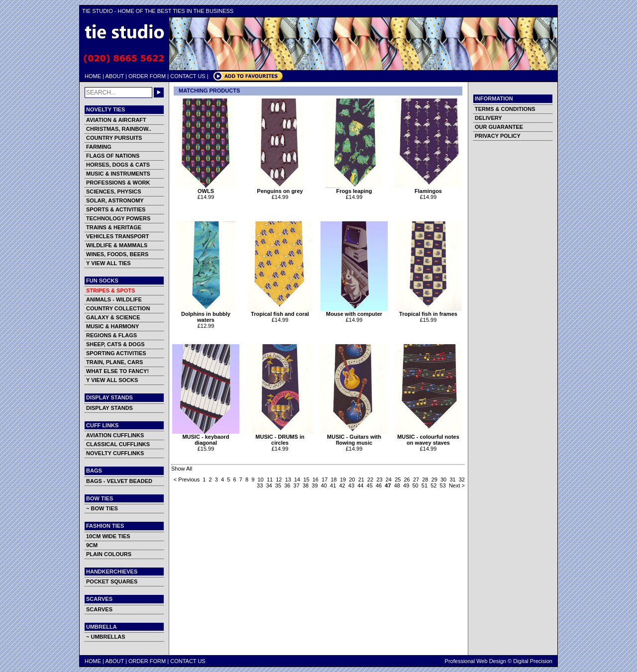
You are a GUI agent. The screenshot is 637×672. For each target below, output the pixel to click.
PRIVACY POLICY (498, 136)
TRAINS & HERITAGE (114, 227)
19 (343, 480)
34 (269, 485)
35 (278, 485)
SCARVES (99, 609)
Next (455, 485)
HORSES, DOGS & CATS (118, 165)
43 (351, 485)
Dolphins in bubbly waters (206, 314)
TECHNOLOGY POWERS (118, 218)
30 (443, 480)
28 (425, 480)
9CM (92, 545)
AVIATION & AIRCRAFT (116, 120)
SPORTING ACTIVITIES (116, 353)
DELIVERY (488, 118)
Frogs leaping (354, 189)
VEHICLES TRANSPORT (118, 236)
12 (279, 480)
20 (352, 480)
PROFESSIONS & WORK (118, 183)
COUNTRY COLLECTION (118, 308)
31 (452, 480)
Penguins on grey (280, 189)
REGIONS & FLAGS (111, 335)
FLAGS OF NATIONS (113, 156)
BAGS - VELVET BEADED (119, 481)
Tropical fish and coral (280, 311)
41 (333, 485)
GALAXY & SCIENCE (113, 317)
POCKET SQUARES (112, 581)
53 (443, 485)
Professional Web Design (476, 661)
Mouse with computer (354, 311)
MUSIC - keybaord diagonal (206, 437)
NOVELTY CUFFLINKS (115, 453)
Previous (189, 480)
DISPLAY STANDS (109, 408)
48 (397, 485)
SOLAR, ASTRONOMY (115, 200)
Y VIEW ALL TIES (108, 263)
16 (316, 480)
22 (370, 480)
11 (270, 480)
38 (306, 485)
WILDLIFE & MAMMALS (117, 245)
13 (288, 480)
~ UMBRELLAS (106, 637)
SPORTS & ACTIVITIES (116, 209)
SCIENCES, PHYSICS (114, 192)
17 (324, 480)
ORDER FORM (147, 76)
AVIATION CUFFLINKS (115, 435)
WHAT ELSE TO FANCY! (117, 371)
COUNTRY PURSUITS (114, 138)
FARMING (99, 147)
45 (370, 485)
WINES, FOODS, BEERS (117, 254)
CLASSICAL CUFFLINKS (118, 444)
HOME (93, 76)
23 (379, 480)
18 (334, 480)
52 (433, 485)
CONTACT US (188, 76)
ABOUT (114, 76)
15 (306, 480)
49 (406, 485)
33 (260, 485)
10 (261, 480)
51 (425, 485)
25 (398, 480)
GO (159, 93)
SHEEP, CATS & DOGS (115, 344)
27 (416, 480)
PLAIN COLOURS (109, 554)
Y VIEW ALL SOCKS (112, 380)
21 (361, 480)
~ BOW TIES (102, 508)
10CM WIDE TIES (108, 536)
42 (342, 485)
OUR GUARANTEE (499, 127)
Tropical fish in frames (428, 311)
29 (434, 480)
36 (287, 485)
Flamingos (428, 189)
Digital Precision (533, 661)
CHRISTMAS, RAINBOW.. (119, 129)
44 (360, 485)
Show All (182, 469)
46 (379, 485)
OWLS (206, 189)
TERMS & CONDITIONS (505, 109)
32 (462, 480)
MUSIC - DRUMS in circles (280, 437)
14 (297, 480)
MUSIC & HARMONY (112, 326)
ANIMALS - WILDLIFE (114, 299)
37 (297, 485)
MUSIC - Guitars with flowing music (354, 437)
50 (415, 485)
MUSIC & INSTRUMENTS (118, 174)
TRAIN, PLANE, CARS (114, 362)
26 (407, 480)
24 (389, 480)
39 (315, 485)
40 (324, 485)
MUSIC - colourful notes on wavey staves (428, 437)
